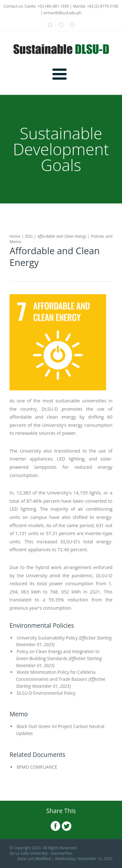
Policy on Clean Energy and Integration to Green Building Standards (59, 658)
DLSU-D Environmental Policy (46, 693)
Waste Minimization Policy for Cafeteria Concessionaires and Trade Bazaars (61, 679)
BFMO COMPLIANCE (37, 767)
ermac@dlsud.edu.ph (63, 13)
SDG (29, 236)
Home (15, 236)
